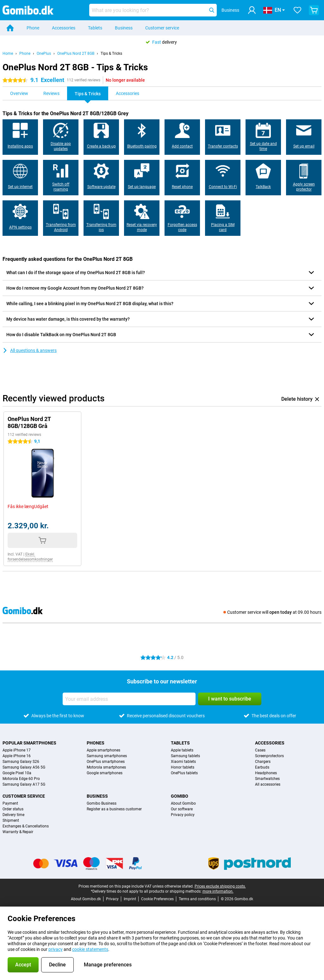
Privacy (112, 899)
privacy (56, 949)
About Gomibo (183, 803)
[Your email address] (129, 699)
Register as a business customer (114, 809)
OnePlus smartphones (106, 762)
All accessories (268, 784)
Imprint (130, 899)
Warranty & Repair (18, 832)
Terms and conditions (197, 899)
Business (124, 28)
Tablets (95, 28)
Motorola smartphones (106, 767)
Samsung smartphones (107, 756)
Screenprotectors (269, 756)
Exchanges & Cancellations (26, 826)
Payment (10, 803)
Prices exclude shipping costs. (220, 886)
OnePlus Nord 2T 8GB (76, 53)
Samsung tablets (185, 756)
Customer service (162, 28)
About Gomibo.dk (86, 899)
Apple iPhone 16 (17, 756)
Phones (96, 743)
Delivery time (13, 815)
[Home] (10, 28)
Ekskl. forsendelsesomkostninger (30, 557)
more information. (218, 891)
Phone (33, 28)
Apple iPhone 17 (17, 750)
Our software (182, 809)
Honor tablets (183, 767)
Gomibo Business (102, 803)
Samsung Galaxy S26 (21, 762)
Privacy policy (183, 815)
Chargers (263, 762)
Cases (260, 750)
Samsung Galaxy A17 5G (24, 784)
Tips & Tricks (111, 53)
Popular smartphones (29, 743)
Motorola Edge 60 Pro (21, 779)
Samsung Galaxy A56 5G (24, 767)
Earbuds (262, 767)
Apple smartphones (103, 750)
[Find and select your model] (153, 10)
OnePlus (44, 53)
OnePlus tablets (184, 773)
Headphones (266, 773)
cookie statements (90, 949)
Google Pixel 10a (17, 773)
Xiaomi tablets (183, 762)
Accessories (64, 28)
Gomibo (180, 796)
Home (8, 53)
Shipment (11, 820)
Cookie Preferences (157, 899)
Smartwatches (267, 779)
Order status (13, 809)
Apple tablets (182, 750)
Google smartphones (105, 773)
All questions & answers (30, 350)
